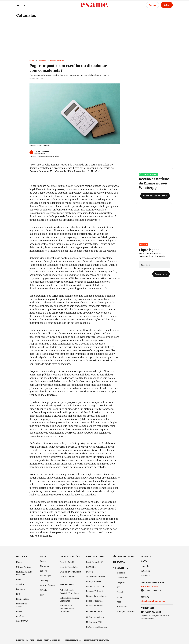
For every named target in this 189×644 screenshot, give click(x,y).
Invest (19, 611)
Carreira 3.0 (122, 578)
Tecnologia (45, 580)
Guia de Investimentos (70, 572)
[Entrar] (167, 5)
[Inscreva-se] (161, 274)
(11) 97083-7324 (153, 612)
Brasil (19, 580)
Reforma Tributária (95, 591)
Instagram (146, 571)
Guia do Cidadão (67, 562)
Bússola (90, 572)
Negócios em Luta (94, 601)
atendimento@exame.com (153, 601)
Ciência (44, 590)
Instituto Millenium (57, 61)
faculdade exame (126, 556)
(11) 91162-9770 (153, 590)
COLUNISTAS (22, 621)
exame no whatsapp (149, 174)
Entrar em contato (149, 586)
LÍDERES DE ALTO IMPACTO (24, 573)
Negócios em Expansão (97, 627)
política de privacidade (72, 640)
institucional (22, 640)
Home (32, 61)
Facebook (145, 576)
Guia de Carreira (68, 577)
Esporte (44, 571)
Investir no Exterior (95, 586)
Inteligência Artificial (22, 605)
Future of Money (48, 585)
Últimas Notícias (24, 567)
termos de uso (36, 640)
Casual (43, 561)
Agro (119, 602)
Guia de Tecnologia (69, 567)
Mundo (43, 556)
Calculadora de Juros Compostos (70, 599)
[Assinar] (153, 5)
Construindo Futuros (96, 577)
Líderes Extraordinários (97, 596)
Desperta (144, 244)
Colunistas (26, 15)
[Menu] (18, 5)
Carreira (20, 584)
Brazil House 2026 (95, 562)
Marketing (45, 566)
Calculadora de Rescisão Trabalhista (70, 592)
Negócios (20, 616)
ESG (18, 594)
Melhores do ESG (94, 622)
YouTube (145, 561)
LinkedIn (145, 566)
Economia (21, 589)
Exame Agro (46, 576)
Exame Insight (23, 599)
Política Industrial (94, 606)
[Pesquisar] (24, 5)
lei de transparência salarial (97, 640)
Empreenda (122, 607)
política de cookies (52, 640)
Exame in (121, 573)
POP (42, 595)
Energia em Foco (94, 581)
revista (121, 562)
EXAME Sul (91, 567)
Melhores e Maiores (95, 617)
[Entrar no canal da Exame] (155, 196)
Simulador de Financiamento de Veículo (67, 609)
